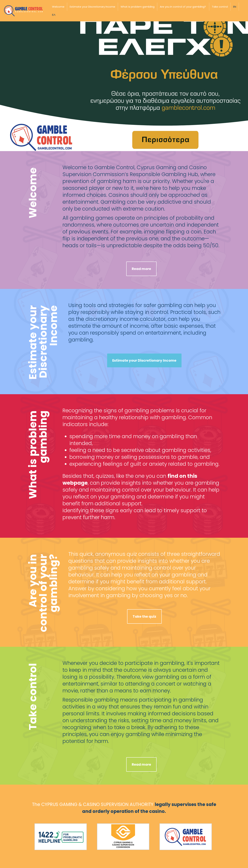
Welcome (58, 7)
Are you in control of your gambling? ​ (183, 7)
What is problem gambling (138, 7)
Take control (220, 7)
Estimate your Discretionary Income (92, 7)
